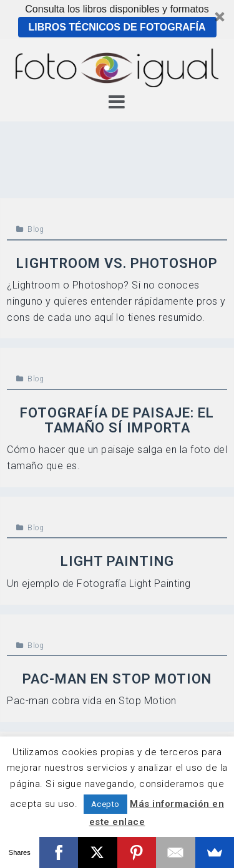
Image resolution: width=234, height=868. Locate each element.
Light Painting (117, 561)
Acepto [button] (105, 804)
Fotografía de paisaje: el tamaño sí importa (117, 420)
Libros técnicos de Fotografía (117, 27)
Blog (36, 229)
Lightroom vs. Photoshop (117, 263)
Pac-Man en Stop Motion (117, 679)
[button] (117, 20)
